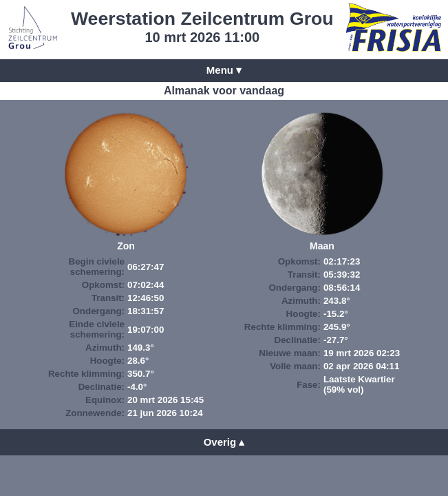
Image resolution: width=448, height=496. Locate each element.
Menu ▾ (224, 70)
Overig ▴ (224, 442)
